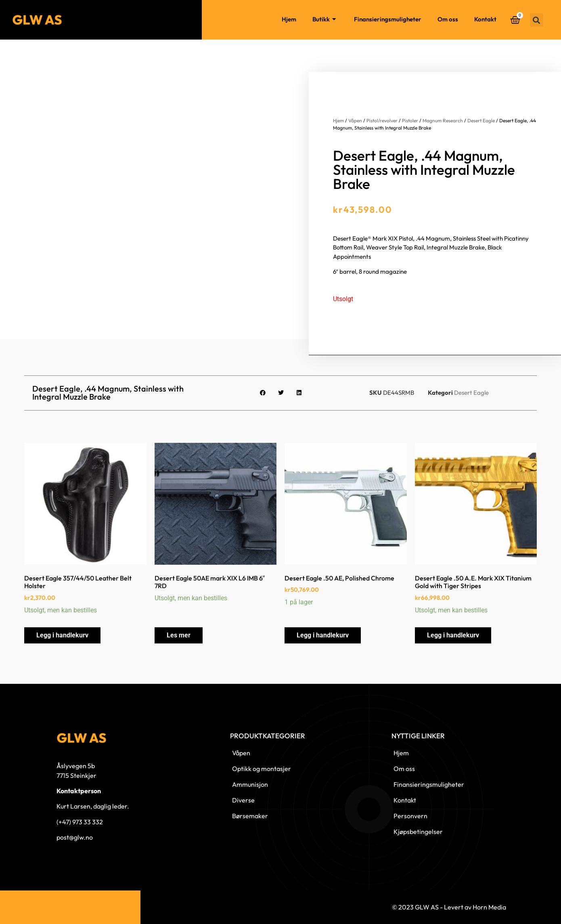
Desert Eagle (481, 120)
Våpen (355, 120)
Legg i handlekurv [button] (62, 635)
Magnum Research (443, 120)
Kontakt (485, 19)
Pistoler (410, 120)
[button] (537, 20)
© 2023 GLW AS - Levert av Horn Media (449, 907)
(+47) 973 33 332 (80, 822)
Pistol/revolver (382, 120)
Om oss (448, 19)
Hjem (289, 19)
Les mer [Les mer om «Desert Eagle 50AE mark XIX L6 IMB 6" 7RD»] (179, 635)
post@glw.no (75, 837)
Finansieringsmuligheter (388, 19)
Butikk (325, 20)
